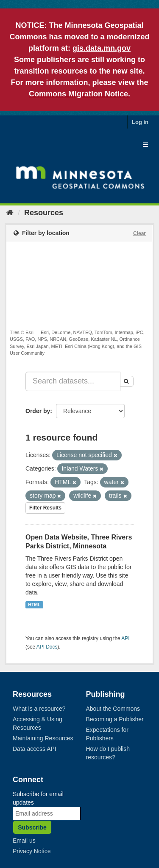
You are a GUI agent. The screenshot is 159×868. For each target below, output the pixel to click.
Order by (38, 411)
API (125, 638)
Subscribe (32, 827)
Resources (44, 213)
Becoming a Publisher (115, 719)
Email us (24, 841)
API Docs (47, 647)
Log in (140, 122)
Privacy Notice (32, 851)
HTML (34, 605)
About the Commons (113, 709)
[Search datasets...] (73, 381)
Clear (139, 233)
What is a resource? (39, 709)
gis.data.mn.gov (102, 48)
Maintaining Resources (43, 738)
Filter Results (45, 508)
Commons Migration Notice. (79, 94)
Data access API (35, 749)
